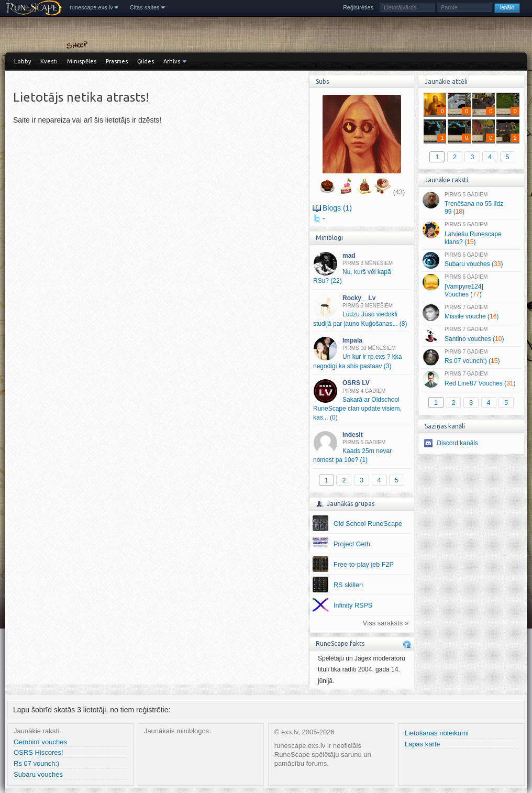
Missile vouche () (471, 313)
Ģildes (146, 61)
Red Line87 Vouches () (471, 379)
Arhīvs (172, 61)
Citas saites (145, 7)
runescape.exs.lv (91, 7)
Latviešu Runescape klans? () (471, 234)
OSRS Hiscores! (38, 752)
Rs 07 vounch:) (36, 763)
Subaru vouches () (471, 260)
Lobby (23, 61)
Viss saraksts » (386, 623)
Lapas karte (423, 744)
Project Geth (352, 544)
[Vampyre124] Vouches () (471, 286)
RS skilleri (348, 585)
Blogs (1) (337, 208)
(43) (399, 192)
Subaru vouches (38, 774)
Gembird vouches (40, 742)
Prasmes (117, 61)
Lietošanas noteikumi (437, 733)
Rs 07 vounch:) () (471, 357)
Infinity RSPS (353, 605)
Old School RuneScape (368, 524)
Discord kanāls (457, 443)
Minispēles (82, 61)
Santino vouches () (471, 335)
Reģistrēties (358, 7)
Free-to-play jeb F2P (364, 565)
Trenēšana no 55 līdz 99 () (471, 204)
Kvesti (49, 61)
